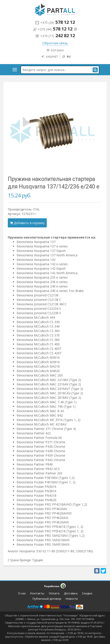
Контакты (37, 593)
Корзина (55, 50)
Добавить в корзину (27, 223)
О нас (22, 593)
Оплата (54, 593)
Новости (72, 599)
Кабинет (50, 57)
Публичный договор (47, 599)
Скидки (87, 593)
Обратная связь (55, 43)
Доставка (71, 593)
